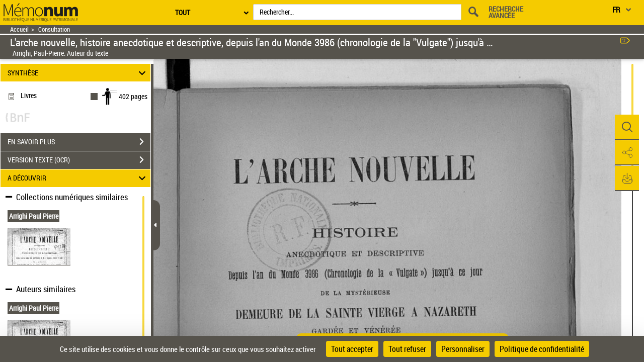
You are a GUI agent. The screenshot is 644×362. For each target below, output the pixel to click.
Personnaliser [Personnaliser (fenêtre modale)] (463, 349)
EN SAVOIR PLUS (79, 142)
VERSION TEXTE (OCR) (79, 160)
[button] (626, 127)
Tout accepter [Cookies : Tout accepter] (352, 349)
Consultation (54, 29)
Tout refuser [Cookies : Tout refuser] (407, 349)
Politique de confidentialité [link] (542, 349)
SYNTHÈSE (78, 73)
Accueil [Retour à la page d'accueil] (19, 29)
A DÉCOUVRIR (78, 178)
